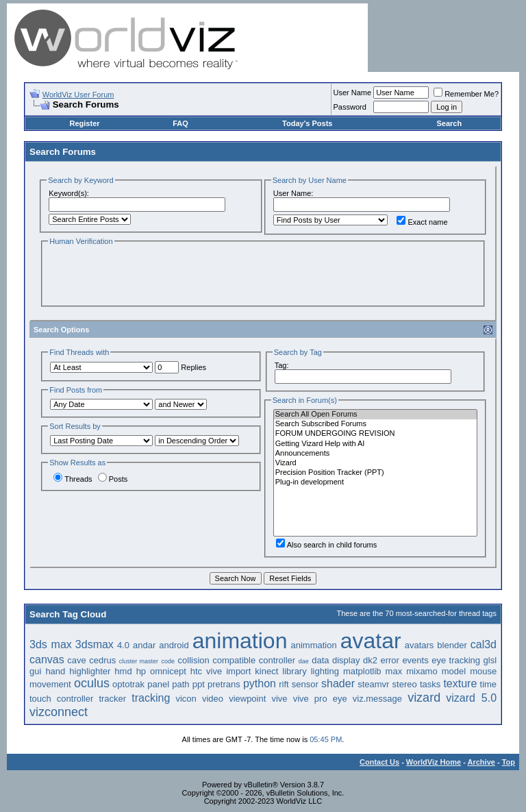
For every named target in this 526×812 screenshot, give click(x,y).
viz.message (377, 699)
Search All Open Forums (375, 415)
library (294, 671)
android (174, 645)
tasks (430, 684)
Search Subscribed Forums (375, 424)
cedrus (102, 660)
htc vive (206, 671)
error (389, 660)
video (213, 699)
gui (35, 671)
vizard (424, 698)
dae (304, 661)
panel (158, 684)
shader (338, 684)
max (394, 671)
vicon (186, 699)
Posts (113, 479)
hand (55, 671)
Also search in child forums (326, 545)
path (180, 684)
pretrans (224, 684)
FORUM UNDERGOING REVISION (375, 434)
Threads (73, 479)
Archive (481, 762)
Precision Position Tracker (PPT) (375, 473)
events (415, 660)
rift (284, 684)
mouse (483, 671)
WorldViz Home (434, 762)
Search (449, 123)
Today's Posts (307, 123)
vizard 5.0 (471, 698)
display (346, 660)
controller (277, 660)
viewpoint (247, 699)
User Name (353, 93)
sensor (305, 684)
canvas (47, 660)
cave (76, 660)
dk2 (370, 660)
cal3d (484, 644)
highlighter (90, 671)
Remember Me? (466, 94)
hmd (123, 671)
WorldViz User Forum (78, 95)
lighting (325, 671)
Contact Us (379, 762)
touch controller (61, 699)
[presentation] (152, 275)
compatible (234, 660)
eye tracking (456, 660)
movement (50, 684)
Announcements (375, 454)
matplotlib (362, 671)
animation (240, 641)
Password (350, 107)
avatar (371, 641)
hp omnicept (161, 671)
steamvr (373, 684)
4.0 (123, 645)
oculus (92, 683)
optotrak (128, 684)
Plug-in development (375, 482)
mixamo (422, 671)
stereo (405, 684)
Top (509, 762)
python (260, 684)
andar (144, 645)
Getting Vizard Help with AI (375, 444)
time (489, 684)
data (320, 660)
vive (279, 699)
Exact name (422, 222)
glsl (490, 660)
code (168, 661)
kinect (266, 671)
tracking (151, 698)
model (454, 671)
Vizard (375, 463)
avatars (419, 645)
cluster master (139, 661)
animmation (313, 645)
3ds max (51, 644)
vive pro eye (320, 699)
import (238, 671)
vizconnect (59, 712)
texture (460, 684)
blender (452, 645)
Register (85, 123)
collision (194, 660)
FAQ (180, 123)
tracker (112, 699)
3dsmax (95, 644)
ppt (199, 684)
